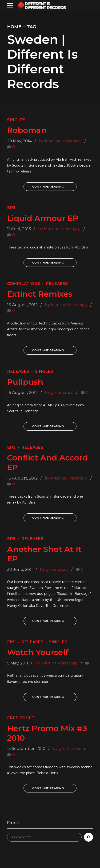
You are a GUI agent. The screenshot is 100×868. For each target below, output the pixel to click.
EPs (11, 208)
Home (14, 27)
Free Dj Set (21, 718)
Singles (16, 120)
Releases (57, 284)
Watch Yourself (38, 652)
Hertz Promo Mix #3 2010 (47, 733)
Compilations (24, 284)
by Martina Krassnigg (60, 141)
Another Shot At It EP (44, 554)
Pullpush (25, 382)
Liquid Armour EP (43, 218)
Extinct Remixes (40, 294)
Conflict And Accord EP (47, 462)
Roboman (27, 130)
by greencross (59, 392)
